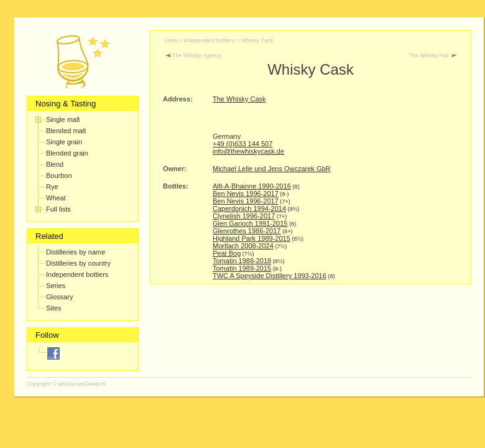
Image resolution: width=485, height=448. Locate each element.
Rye (52, 187)
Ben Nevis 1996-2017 (246, 194)
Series (56, 286)
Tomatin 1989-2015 (242, 268)
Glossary (59, 297)
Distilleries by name (76, 252)
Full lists (58, 209)
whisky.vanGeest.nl (82, 384)
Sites (53, 308)
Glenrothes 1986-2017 (247, 231)
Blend (55, 164)
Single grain (64, 142)
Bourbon (59, 175)
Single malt (63, 119)
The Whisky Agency (193, 55)
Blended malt (66, 131)
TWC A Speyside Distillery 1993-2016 (270, 276)
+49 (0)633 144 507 (242, 144)
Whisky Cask (257, 40)
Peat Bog (227, 253)
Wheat (56, 198)
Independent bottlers (77, 274)
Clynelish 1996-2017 (244, 216)
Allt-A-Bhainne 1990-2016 (252, 186)
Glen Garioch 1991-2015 (250, 223)
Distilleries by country (78, 263)
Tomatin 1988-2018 (242, 261)
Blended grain (67, 153)
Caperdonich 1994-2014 (249, 208)
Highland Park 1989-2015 (252, 238)
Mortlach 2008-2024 (243, 246)
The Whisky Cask (239, 99)
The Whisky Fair (433, 55)
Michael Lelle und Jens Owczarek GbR (272, 169)
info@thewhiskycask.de (248, 151)
